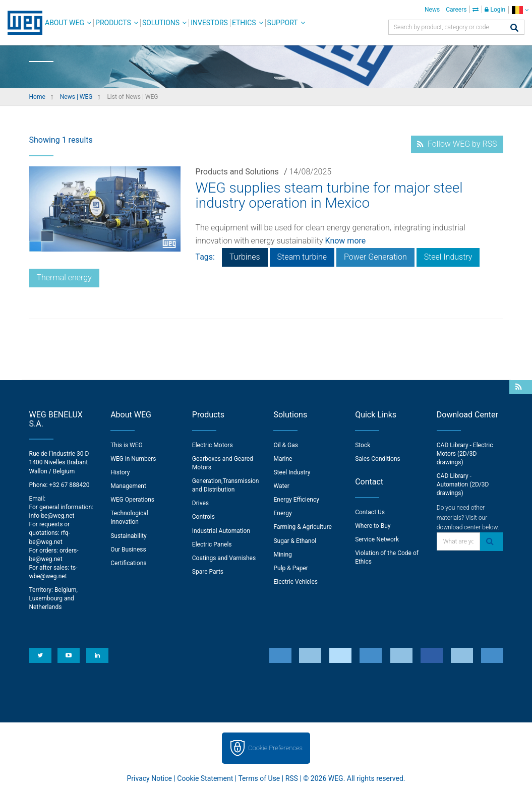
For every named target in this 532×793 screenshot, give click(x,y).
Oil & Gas (285, 445)
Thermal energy (64, 278)
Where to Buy (373, 526)
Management (128, 486)
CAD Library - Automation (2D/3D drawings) (463, 484)
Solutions (161, 23)
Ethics (244, 23)
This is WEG (127, 445)
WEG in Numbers (133, 459)
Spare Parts (208, 572)
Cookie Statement (205, 778)
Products (113, 23)
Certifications (128, 563)
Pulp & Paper (290, 568)
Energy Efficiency (296, 500)
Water (281, 486)
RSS (292, 778)
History (120, 472)
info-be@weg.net (52, 516)
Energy (282, 513)
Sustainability (129, 536)
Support (283, 23)
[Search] (514, 28)
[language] (520, 10)
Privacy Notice (150, 778)
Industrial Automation (221, 531)
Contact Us (370, 512)
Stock (363, 445)
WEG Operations (132, 500)
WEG (21, 23)
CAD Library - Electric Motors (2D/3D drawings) (465, 454)
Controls (203, 517)
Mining (282, 555)
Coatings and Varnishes (224, 558)
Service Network (377, 539)
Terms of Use (259, 778)
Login (495, 10)
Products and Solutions (237, 172)
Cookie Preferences (275, 748)
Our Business (128, 550)
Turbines (245, 257)
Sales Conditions (378, 459)
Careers (456, 10)
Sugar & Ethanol (295, 541)
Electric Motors (213, 445)
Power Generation (375, 257)
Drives (200, 503)
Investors (209, 23)
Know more (346, 241)
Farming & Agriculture (302, 527)
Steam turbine (302, 257)
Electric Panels (212, 544)
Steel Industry (448, 257)
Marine (283, 459)
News (432, 10)
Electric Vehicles (295, 582)
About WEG (65, 23)
